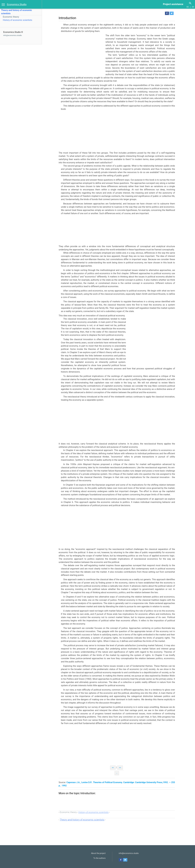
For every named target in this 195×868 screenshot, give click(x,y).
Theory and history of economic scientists (82, 820)
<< (188, 7)
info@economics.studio (13, 35)
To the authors (100, 858)
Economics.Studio (17, 4)
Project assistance (173, 4)
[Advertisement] (81, 54)
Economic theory (11, 17)
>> (193, 7)
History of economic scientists (17, 20)
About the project (98, 853)
